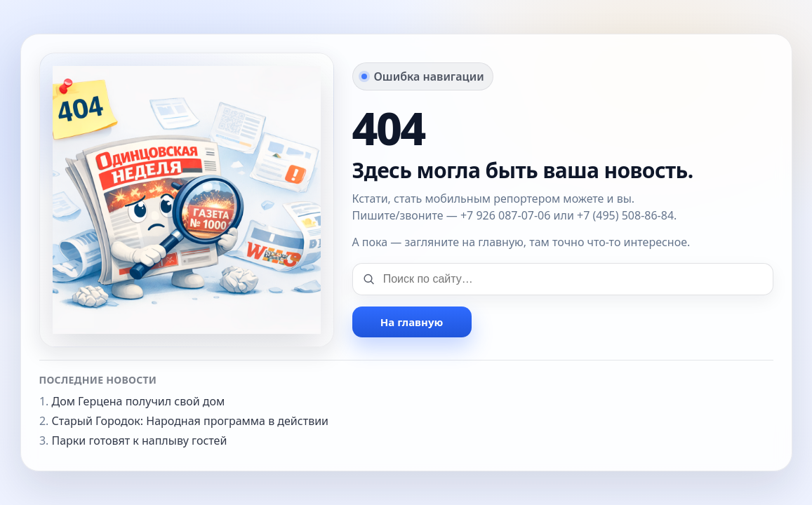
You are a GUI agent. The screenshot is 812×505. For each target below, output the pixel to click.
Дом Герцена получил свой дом (139, 401)
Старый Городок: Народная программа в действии (191, 421)
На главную (412, 322)
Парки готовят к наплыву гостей (140, 440)
